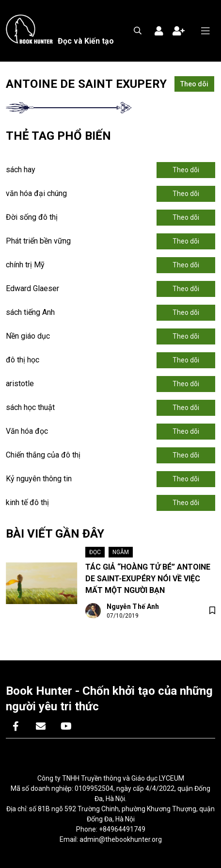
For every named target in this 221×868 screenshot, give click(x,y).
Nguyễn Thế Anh (133, 606)
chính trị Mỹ (25, 265)
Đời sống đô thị (32, 217)
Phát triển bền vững (38, 241)
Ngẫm (121, 552)
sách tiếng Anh (30, 312)
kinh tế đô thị (27, 502)
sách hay (21, 170)
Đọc (95, 552)
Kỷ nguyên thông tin (39, 479)
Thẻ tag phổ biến (58, 136)
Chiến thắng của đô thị (43, 455)
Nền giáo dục (28, 336)
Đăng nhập (159, 31)
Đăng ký (178, 31)
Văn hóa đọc (27, 431)
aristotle (20, 384)
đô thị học (23, 360)
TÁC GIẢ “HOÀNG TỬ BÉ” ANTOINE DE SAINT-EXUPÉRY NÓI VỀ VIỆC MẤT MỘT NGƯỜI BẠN (148, 579)
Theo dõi (194, 84)
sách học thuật (30, 407)
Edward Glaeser (32, 288)
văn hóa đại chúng (36, 193)
